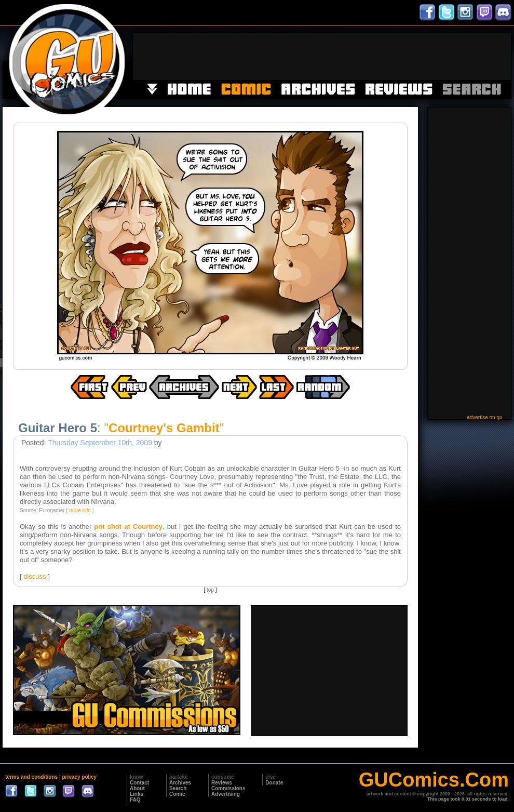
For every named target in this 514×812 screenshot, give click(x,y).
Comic (177, 794)
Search (178, 788)
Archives (180, 783)
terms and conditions (31, 777)
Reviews (222, 783)
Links (137, 794)
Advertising (226, 794)
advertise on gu (484, 417)
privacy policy (79, 777)
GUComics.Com (434, 780)
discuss (35, 576)
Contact (139, 783)
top (210, 590)
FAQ (135, 800)
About (137, 788)
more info (80, 510)
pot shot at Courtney (128, 527)
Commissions (228, 788)
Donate (274, 783)
